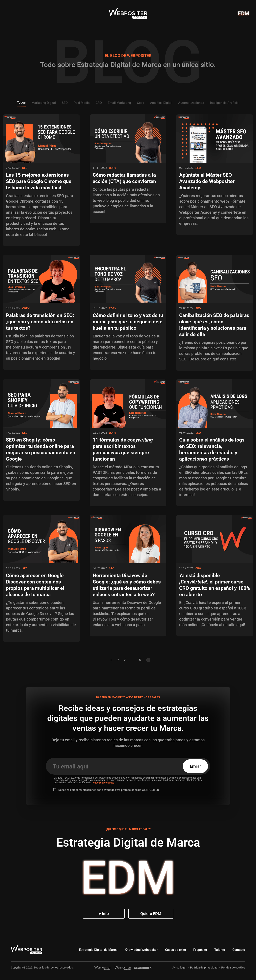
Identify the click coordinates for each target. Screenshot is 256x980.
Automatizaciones (191, 103)
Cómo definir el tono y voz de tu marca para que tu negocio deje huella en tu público (128, 322)
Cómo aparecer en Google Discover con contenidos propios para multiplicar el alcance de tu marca (35, 585)
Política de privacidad (103, 783)
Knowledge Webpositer (141, 950)
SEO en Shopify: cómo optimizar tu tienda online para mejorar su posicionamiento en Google (41, 449)
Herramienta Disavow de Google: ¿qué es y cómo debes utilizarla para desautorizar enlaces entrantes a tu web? (127, 585)
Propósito (200, 950)
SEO (65, 103)
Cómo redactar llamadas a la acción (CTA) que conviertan (124, 178)
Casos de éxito (176, 950)
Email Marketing (119, 103)
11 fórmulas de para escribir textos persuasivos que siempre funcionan (123, 449)
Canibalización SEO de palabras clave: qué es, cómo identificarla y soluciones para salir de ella (214, 325)
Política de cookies (233, 968)
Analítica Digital (161, 103)
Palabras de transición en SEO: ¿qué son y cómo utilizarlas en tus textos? (40, 322)
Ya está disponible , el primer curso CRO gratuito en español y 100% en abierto (215, 585)
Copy (141, 103)
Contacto (239, 950)
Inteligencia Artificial (225, 103)
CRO (99, 103)
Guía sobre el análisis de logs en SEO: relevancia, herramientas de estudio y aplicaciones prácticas (212, 449)
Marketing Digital (44, 103)
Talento (220, 950)
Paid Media (82, 103)
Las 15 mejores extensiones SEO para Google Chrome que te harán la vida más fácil (39, 181)
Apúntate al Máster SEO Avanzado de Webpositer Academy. (207, 181)
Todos (21, 103)
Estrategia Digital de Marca (98, 950)
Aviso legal (179, 968)
